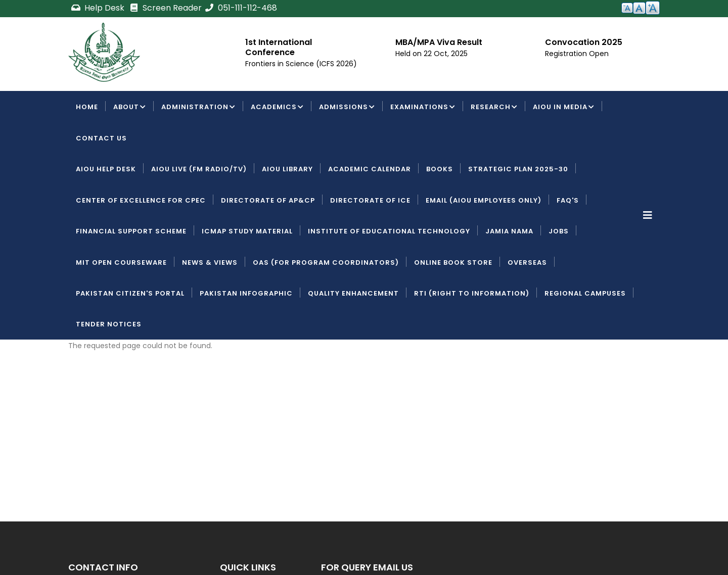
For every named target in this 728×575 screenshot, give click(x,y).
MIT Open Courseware (121, 262)
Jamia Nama (509, 231)
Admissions (347, 108)
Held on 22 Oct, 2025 (431, 54)
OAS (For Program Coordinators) (326, 262)
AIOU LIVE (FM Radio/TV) (199, 169)
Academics (277, 108)
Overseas (527, 262)
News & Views (210, 262)
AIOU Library (287, 169)
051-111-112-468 (241, 8)
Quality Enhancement (353, 293)
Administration (198, 108)
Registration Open (577, 54)
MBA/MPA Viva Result (439, 42)
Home (87, 107)
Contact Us (101, 138)
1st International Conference (279, 47)
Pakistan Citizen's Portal (130, 293)
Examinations (423, 108)
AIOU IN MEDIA (564, 108)
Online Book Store (453, 262)
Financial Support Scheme (131, 231)
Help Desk (99, 8)
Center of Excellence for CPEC (141, 200)
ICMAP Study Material (247, 231)
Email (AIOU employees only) (484, 200)
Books (440, 169)
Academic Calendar (370, 169)
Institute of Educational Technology (389, 231)
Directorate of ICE (370, 200)
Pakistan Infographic (246, 293)
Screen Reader (165, 8)
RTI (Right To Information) (472, 293)
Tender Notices (109, 324)
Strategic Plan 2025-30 (518, 169)
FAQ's (568, 200)
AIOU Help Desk (106, 169)
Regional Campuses (585, 293)
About (130, 108)
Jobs (559, 231)
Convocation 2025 (584, 42)
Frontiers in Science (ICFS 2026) (301, 64)
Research (494, 108)
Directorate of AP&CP (268, 200)
